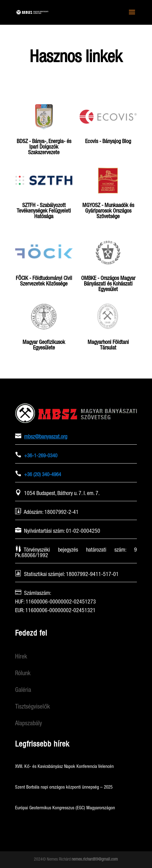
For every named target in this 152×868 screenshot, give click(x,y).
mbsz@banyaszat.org (46, 437)
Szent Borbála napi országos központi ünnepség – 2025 (64, 787)
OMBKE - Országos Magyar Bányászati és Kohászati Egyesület (108, 284)
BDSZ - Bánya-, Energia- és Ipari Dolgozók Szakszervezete (44, 147)
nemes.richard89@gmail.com (95, 859)
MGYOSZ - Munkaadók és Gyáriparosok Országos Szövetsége (108, 211)
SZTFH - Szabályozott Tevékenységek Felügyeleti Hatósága (44, 211)
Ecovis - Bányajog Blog (108, 142)
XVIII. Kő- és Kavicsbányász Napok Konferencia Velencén (64, 767)
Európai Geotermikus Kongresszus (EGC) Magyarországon (65, 808)
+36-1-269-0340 (41, 456)
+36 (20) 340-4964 (43, 475)
